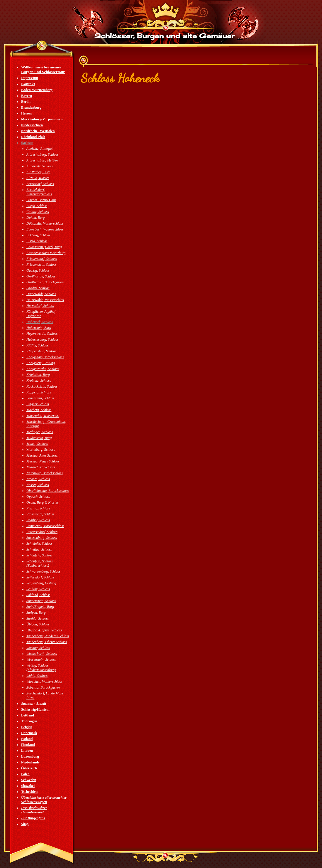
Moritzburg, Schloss (41, 450)
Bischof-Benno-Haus (41, 200)
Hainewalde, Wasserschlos (45, 300)
